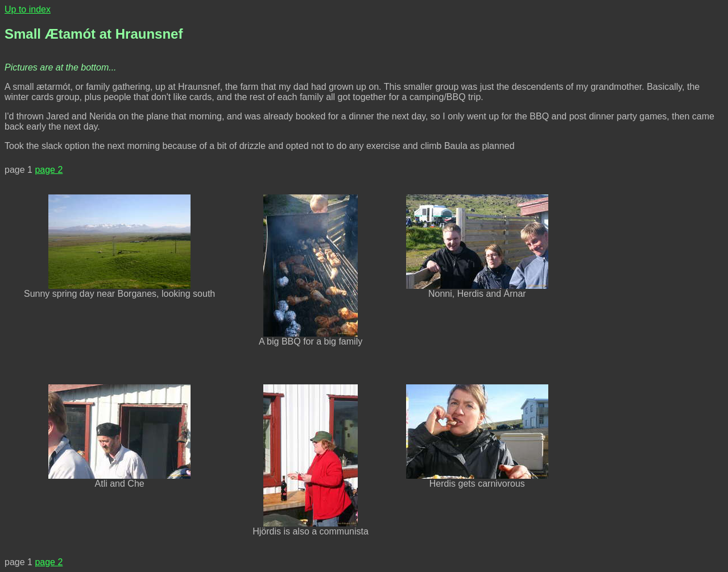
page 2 (49, 170)
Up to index (28, 9)
